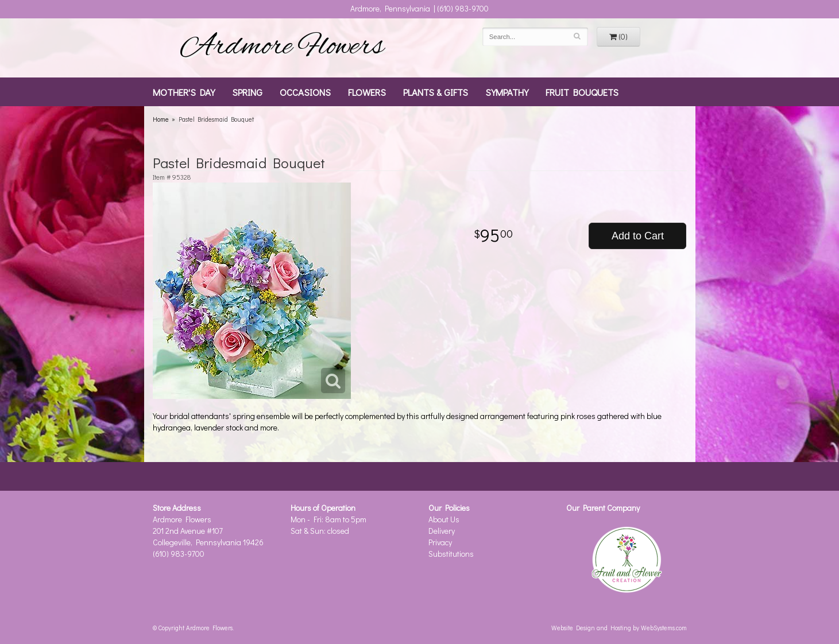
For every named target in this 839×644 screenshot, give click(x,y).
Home (161, 119)
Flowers (367, 92)
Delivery (442, 531)
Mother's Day (184, 92)
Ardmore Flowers (282, 48)
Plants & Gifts (436, 92)
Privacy (440, 542)
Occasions (305, 92)
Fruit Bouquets (582, 92)
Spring (247, 92)
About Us (444, 519)
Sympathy (507, 92)
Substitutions (451, 554)
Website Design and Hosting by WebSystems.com (619, 628)
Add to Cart (638, 236)
